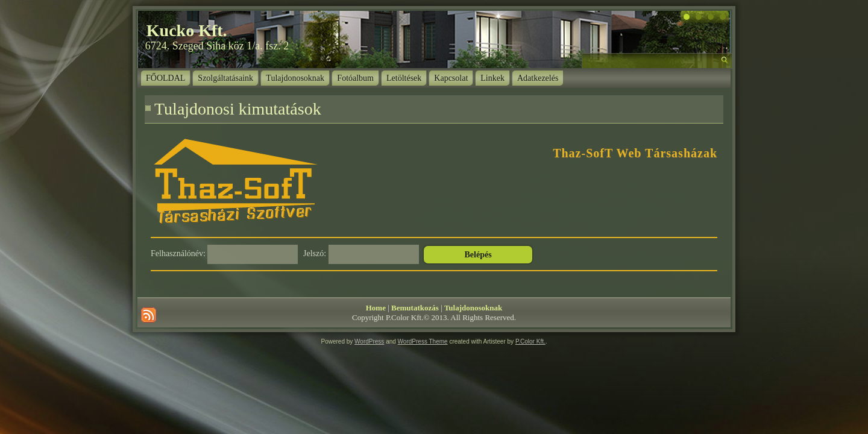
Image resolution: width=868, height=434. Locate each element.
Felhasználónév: (178, 253)
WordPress (369, 341)
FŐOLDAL (165, 78)
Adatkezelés (538, 78)
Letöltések (404, 78)
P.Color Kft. (530, 341)
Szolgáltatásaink (225, 78)
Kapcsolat (451, 78)
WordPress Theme (423, 341)
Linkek (492, 78)
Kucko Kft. (187, 30)
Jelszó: (315, 253)
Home (376, 308)
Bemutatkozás (415, 308)
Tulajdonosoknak (295, 78)
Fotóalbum (355, 78)
